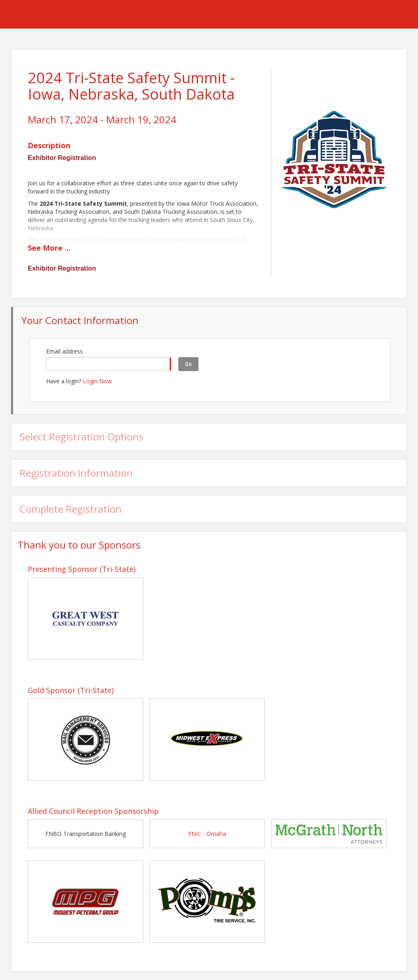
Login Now (97, 381)
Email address (64, 351)
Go (188, 364)
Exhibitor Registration (62, 158)
